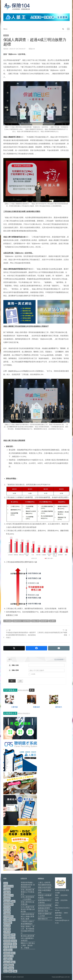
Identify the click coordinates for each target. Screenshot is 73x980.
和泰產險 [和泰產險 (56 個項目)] (7, 935)
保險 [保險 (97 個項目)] (13, 902)
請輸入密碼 (15, 670)
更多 (32, 690)
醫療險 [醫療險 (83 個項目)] (11, 965)
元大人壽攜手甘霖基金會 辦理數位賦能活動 (28, 909)
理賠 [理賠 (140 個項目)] (6, 950)
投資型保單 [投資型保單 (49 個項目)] (8, 944)
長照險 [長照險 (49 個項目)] (11, 968)
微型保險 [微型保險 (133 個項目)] (7, 941)
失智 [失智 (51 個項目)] (6, 938)
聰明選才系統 (43, 911)
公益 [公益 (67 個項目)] (6, 920)
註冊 (20, 681)
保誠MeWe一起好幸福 (21, 621)
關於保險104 (43, 919)
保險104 (32, 49)
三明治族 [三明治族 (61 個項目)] (7, 889)
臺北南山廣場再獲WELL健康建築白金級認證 (28, 938)
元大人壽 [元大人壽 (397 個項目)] (7, 908)
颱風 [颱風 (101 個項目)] (10, 971)
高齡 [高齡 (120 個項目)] (15, 971)
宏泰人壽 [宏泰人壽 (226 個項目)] (12, 938)
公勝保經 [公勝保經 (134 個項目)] (7, 914)
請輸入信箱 (15, 665)
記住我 (32, 674)
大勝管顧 (14, 707)
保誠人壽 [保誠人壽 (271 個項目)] (7, 902)
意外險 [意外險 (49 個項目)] (14, 941)
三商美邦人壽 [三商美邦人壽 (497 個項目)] (8, 886)
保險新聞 (6, 35)
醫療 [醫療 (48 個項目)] (6, 965)
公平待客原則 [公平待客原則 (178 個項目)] (8, 917)
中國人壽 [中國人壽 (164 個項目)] (7, 892)
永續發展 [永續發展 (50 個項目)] (13, 947)
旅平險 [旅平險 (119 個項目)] (6, 947)
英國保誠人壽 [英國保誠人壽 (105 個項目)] (8, 956)
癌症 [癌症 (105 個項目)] (10, 950)
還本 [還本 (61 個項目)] (13, 962)
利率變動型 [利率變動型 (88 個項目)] (8, 923)
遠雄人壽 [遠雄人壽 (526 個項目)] (7, 962)
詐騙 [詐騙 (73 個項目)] (6, 959)
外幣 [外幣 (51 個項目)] (13, 935)
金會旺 (52, 621)
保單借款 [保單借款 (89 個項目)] (7, 898)
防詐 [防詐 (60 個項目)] (6, 971)
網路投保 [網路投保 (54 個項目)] (7, 953)
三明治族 (8, 621)
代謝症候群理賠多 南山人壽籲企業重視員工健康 (28, 916)
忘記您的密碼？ (59, 660)
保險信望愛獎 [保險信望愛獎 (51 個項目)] (8, 905)
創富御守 (44, 621)
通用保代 (59, 707)
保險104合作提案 (44, 888)
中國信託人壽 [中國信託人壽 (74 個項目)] (8, 895)
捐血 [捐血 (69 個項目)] (15, 944)
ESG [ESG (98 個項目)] (6, 883)
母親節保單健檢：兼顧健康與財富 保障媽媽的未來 (28, 885)
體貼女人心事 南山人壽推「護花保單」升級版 (28, 945)
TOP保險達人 (10, 690)
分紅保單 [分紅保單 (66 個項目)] (12, 920)
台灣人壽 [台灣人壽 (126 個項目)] (7, 932)
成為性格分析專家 (45, 905)
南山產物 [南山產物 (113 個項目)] (7, 929)
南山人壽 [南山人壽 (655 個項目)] (7, 926)
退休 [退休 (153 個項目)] (10, 959)
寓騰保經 (36, 707)
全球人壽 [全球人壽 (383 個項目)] (7, 911)
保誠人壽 (35, 621)
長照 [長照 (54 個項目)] (6, 968)
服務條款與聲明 (44, 908)
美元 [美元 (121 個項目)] (13, 953)
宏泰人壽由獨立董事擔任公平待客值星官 (28, 892)
